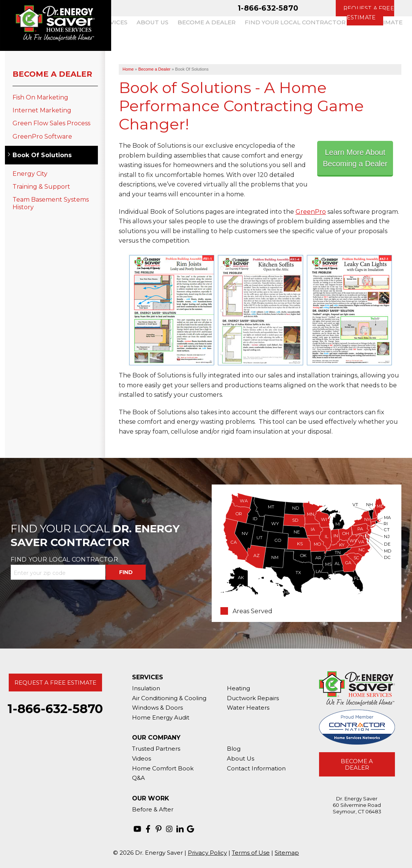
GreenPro (311, 212)
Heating (238, 688)
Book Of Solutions (42, 155)
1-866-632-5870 (268, 8)
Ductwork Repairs (253, 698)
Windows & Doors (157, 708)
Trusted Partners (156, 749)
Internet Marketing (42, 110)
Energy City (30, 174)
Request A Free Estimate (55, 683)
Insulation (146, 688)
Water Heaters (248, 708)
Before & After (153, 809)
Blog (234, 749)
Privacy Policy (207, 853)
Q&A (138, 778)
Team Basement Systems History (51, 203)
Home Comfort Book (163, 768)
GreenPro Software (42, 137)
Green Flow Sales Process (51, 123)
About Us (241, 758)
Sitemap (287, 853)
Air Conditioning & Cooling (169, 698)
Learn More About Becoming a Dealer (355, 158)
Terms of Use (251, 853)
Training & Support (41, 187)
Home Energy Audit (161, 717)
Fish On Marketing (40, 97)
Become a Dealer (52, 74)
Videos (142, 758)
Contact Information (256, 768)
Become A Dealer (357, 764)
